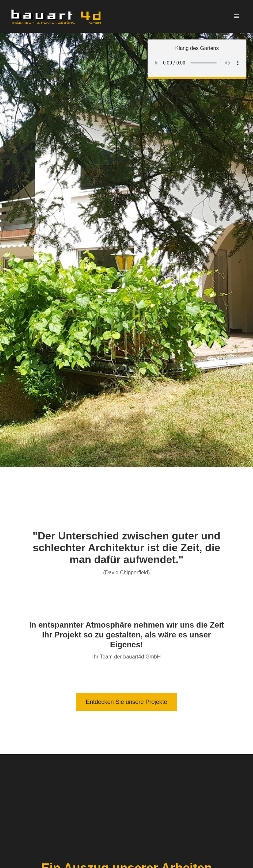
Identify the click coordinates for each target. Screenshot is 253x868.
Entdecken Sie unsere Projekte (126, 702)
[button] (237, 16)
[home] (56, 16)
